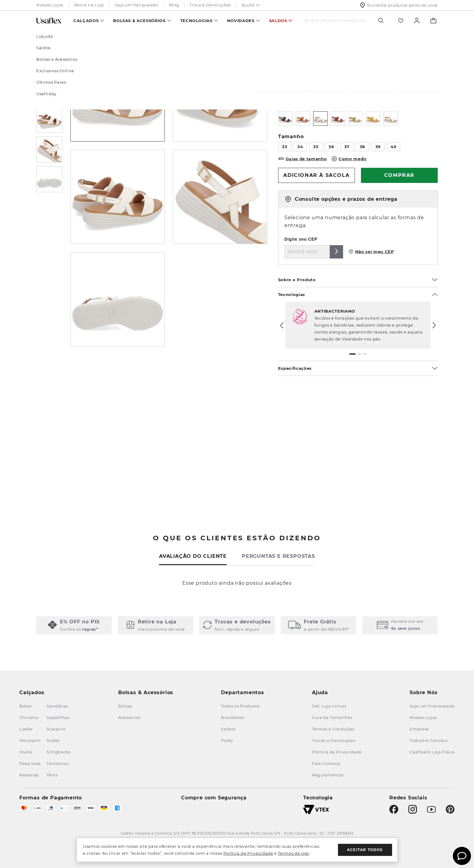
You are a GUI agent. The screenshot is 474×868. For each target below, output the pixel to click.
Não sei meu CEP (371, 252)
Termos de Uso (293, 853)
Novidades (241, 21)
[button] (352, 354)
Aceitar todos (365, 850)
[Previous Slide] (282, 325)
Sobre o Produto (358, 280)
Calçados (86, 21)
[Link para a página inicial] (44, 38)
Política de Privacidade (248, 853)
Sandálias (90, 38)
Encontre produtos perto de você (399, 5)
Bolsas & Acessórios (139, 21)
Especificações (358, 368)
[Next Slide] (434, 325)
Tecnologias (196, 21)
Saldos (278, 21)
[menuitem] (89, 20)
